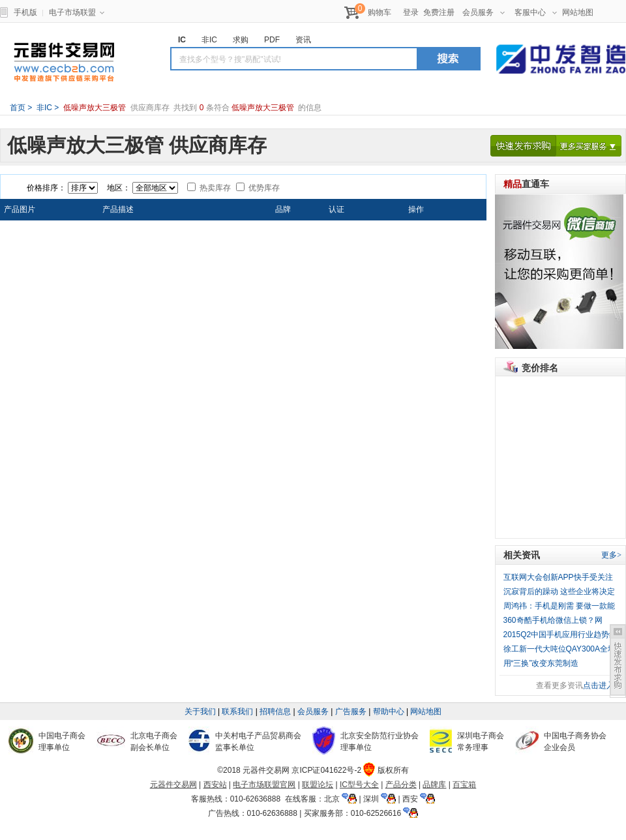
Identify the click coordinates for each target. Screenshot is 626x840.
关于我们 (200, 712)
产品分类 (401, 785)
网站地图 (578, 12)
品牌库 (434, 785)
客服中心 (536, 12)
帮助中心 (389, 712)
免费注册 (439, 12)
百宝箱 (464, 785)
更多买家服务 (589, 146)
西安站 (215, 785)
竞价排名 (540, 368)
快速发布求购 (523, 146)
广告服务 (351, 712)
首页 (18, 108)
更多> (611, 555)
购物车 (380, 12)
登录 (411, 12)
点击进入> (601, 685)
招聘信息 (275, 712)
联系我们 (237, 712)
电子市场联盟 (77, 12)
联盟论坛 (318, 785)
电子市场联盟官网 (264, 785)
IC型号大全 (359, 785)
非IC (43, 108)
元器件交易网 (64, 62)
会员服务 (484, 12)
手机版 (25, 12)
